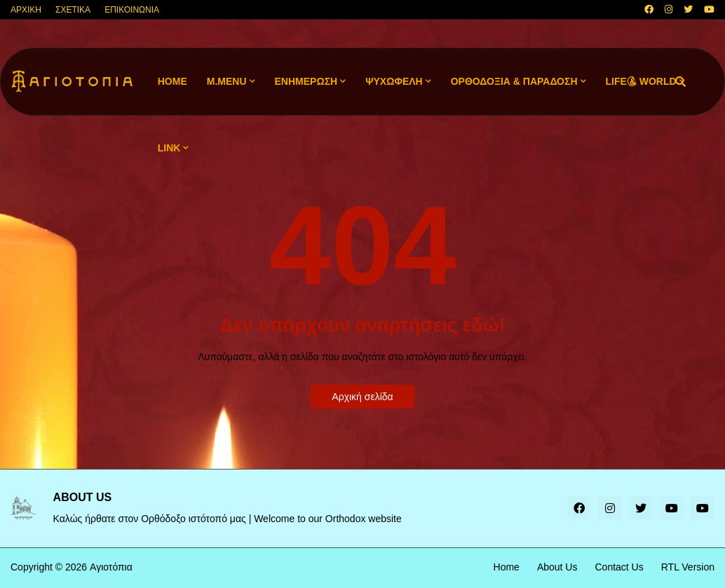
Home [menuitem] (172, 81)
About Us (557, 567)
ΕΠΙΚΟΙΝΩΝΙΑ (132, 10)
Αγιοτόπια (111, 567)
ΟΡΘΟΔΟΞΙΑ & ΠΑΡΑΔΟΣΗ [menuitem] (514, 81)
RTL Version (688, 567)
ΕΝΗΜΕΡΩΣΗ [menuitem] (306, 81)
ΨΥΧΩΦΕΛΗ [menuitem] (394, 81)
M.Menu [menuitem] (227, 81)
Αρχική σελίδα (362, 397)
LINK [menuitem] (169, 148)
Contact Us (619, 567)
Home (507, 567)
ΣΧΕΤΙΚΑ (73, 10)
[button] (632, 82)
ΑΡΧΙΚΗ (26, 10)
